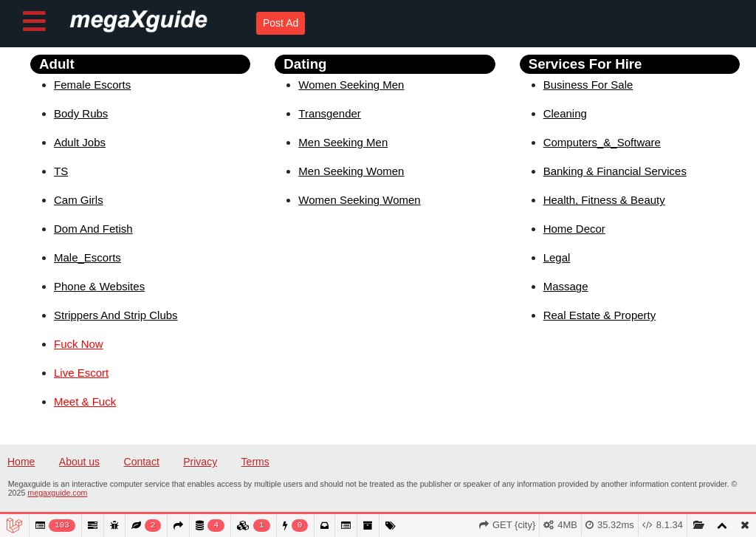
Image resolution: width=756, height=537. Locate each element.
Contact (142, 462)
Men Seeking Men (343, 142)
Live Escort (81, 373)
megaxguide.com (57, 493)
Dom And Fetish (93, 229)
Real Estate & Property (600, 315)
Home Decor (574, 229)
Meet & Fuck (85, 401)
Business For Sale (588, 85)
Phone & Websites (99, 286)
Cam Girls (79, 200)
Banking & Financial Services (615, 171)
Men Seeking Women (351, 171)
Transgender (330, 113)
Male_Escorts (87, 257)
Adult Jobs (80, 142)
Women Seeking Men (351, 85)
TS (61, 171)
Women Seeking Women (359, 200)
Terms (255, 462)
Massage (566, 286)
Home (21, 462)
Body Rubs (81, 113)
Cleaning (565, 113)
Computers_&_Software (602, 142)
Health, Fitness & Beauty (604, 200)
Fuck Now (79, 344)
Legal (557, 257)
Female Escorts (92, 85)
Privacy (200, 462)
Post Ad (281, 23)
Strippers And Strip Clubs (116, 315)
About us (79, 462)
